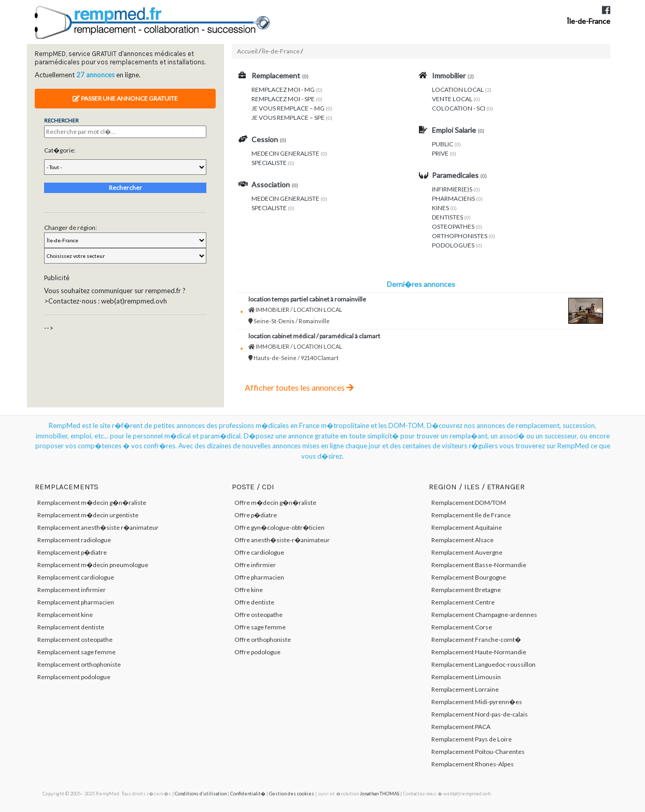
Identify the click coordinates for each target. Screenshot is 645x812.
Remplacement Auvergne (467, 552)
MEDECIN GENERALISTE (285, 153)
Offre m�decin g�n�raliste (275, 503)
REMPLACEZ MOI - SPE (283, 99)
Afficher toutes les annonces (299, 387)
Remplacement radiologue (74, 540)
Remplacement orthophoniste (79, 664)
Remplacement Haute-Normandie (479, 652)
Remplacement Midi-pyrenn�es (477, 702)
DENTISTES (447, 217)
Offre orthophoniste (263, 639)
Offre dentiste (254, 602)
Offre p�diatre (256, 515)
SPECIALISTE (269, 163)
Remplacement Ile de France (471, 515)
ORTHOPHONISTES (460, 236)
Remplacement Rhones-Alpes (473, 764)
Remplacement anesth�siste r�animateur (98, 527)
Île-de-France (588, 21)
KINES (440, 208)
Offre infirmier (255, 565)
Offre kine (249, 590)
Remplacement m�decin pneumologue (93, 565)
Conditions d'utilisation (201, 794)
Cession (265, 139)
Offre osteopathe (258, 615)
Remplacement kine (65, 615)
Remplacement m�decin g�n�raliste (92, 503)
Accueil (247, 51)
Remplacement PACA (461, 727)
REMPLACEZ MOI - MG (283, 90)
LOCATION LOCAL (458, 90)
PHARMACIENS (453, 198)
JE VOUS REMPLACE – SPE (288, 118)
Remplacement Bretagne (466, 590)
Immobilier (449, 75)
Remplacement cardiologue (76, 577)
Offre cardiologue (259, 552)
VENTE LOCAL (452, 99)
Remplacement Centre (463, 602)
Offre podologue (257, 652)
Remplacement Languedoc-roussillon (483, 664)
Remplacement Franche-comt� (476, 639)
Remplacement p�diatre (72, 552)
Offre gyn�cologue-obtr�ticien (279, 527)
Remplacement (276, 75)
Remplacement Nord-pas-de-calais (480, 714)
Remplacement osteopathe (75, 639)
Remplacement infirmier (72, 590)
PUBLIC (443, 144)
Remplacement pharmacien (76, 602)
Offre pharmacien (259, 577)
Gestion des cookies (292, 794)
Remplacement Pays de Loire (472, 739)
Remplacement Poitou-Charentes (478, 752)
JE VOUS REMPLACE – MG (288, 108)
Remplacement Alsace (462, 540)
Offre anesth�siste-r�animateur (282, 540)
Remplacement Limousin (466, 677)
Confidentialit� (248, 794)
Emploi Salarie (454, 130)
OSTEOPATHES (453, 226)
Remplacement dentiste (71, 627)
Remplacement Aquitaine (467, 527)
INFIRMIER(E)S (452, 189)
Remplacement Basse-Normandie (479, 565)
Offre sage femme (260, 627)
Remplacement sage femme (76, 652)
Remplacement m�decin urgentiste (88, 515)
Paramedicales (455, 175)
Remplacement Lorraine (465, 689)
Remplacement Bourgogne (469, 577)
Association (271, 184)
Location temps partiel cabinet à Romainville (307, 299)
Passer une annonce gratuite (125, 98)
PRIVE (440, 153)
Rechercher (125, 188)
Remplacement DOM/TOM (469, 503)
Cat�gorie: (60, 150)
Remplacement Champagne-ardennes (484, 615)
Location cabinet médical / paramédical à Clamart (314, 336)
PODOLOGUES (453, 245)
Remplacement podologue (74, 677)
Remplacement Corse (462, 627)
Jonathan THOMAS (380, 794)
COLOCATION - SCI (459, 108)
